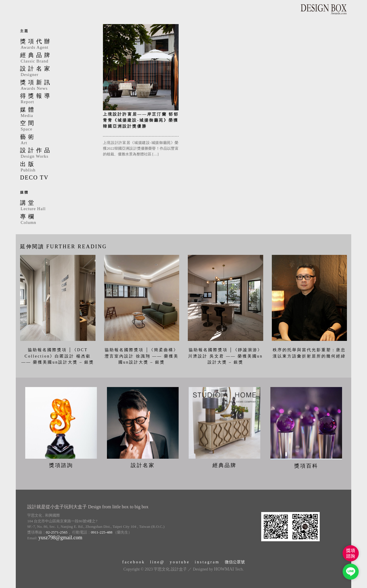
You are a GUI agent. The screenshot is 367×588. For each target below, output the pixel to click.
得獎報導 (57, 99)
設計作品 (57, 153)
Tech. (229, 569)
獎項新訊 (57, 85)
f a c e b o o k (133, 562)
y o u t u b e (179, 562)
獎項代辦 (57, 44)
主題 (24, 31)
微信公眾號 (235, 562)
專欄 (57, 220)
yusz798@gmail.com (60, 538)
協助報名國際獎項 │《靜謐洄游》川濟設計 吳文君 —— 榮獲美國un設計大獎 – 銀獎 (226, 356)
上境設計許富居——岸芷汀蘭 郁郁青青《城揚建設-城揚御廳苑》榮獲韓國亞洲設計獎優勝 (141, 120)
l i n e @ (157, 562)
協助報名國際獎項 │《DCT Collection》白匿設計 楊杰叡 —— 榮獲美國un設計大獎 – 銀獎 (58, 356)
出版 (57, 167)
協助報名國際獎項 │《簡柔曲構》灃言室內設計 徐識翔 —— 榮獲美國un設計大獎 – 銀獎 (142, 356)
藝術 (57, 140)
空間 (57, 126)
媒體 (57, 113)
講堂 (57, 206)
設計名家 (57, 72)
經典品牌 (57, 58)
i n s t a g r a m (207, 562)
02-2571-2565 (57, 532)
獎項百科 (306, 466)
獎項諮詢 (61, 465)
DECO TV (34, 177)
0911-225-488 (102, 532)
